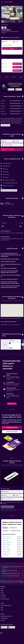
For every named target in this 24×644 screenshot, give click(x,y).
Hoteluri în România (19, 581)
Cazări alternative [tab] (13, 528)
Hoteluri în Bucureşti (7, 537)
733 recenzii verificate (14, 37)
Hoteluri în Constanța (7, 550)
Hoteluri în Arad (6, 548)
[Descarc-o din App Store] (19, 90)
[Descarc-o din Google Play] (11, 90)
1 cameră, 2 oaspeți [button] (7, 45)
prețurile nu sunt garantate (13, 567)
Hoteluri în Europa (11, 581)
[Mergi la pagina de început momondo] (8, 2)
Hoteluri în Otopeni (6, 553)
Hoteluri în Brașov (6, 539)
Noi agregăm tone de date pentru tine (13, 573)
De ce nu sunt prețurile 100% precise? (13, 576)
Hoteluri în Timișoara (6, 544)
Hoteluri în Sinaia (6, 551)
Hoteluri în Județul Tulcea (5, 582)
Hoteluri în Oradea (6, 546)
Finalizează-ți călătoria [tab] (16, 531)
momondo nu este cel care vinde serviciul (13, 571)
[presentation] (19, 89)
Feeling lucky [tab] (6, 531)
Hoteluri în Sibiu (6, 555)
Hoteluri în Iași (5, 541)
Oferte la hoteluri (3, 581)
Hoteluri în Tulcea (14, 582)
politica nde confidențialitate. (12, 511)
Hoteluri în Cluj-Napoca (7, 542)
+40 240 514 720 (5, 36)
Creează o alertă (10, 396)
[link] (12, 404)
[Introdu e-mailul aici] (13, 499)
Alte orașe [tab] (5, 528)
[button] (2, 2)
